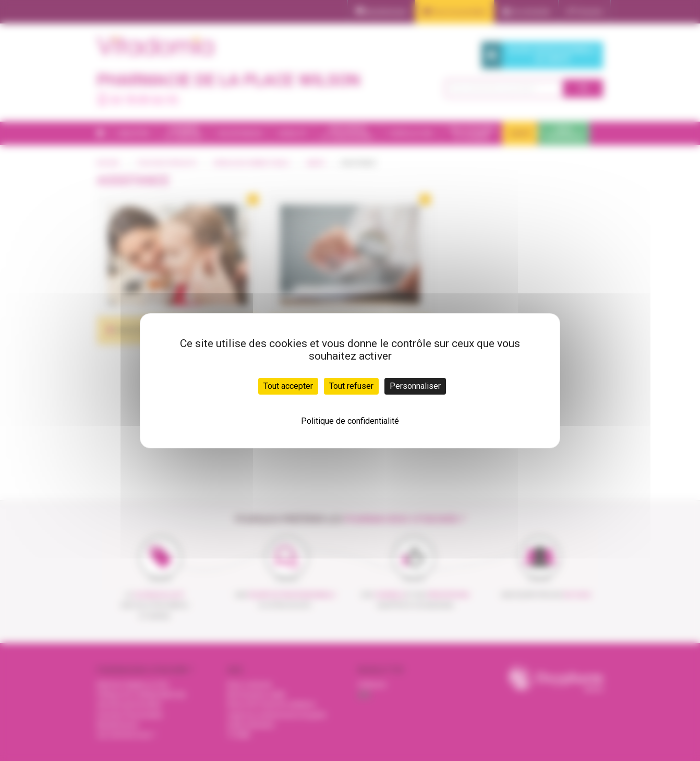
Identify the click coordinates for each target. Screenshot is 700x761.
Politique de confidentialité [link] (350, 421)
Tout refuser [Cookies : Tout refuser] (351, 386)
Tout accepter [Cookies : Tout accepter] (288, 386)
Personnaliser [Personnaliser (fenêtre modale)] (415, 386)
